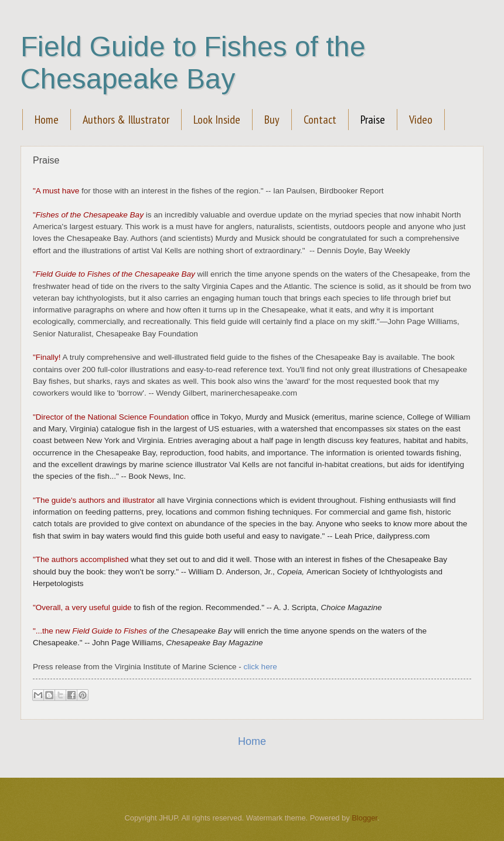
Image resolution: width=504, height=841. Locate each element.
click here (260, 667)
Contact (320, 120)
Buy (272, 120)
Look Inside (217, 120)
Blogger (365, 818)
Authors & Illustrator (126, 120)
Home (47, 120)
